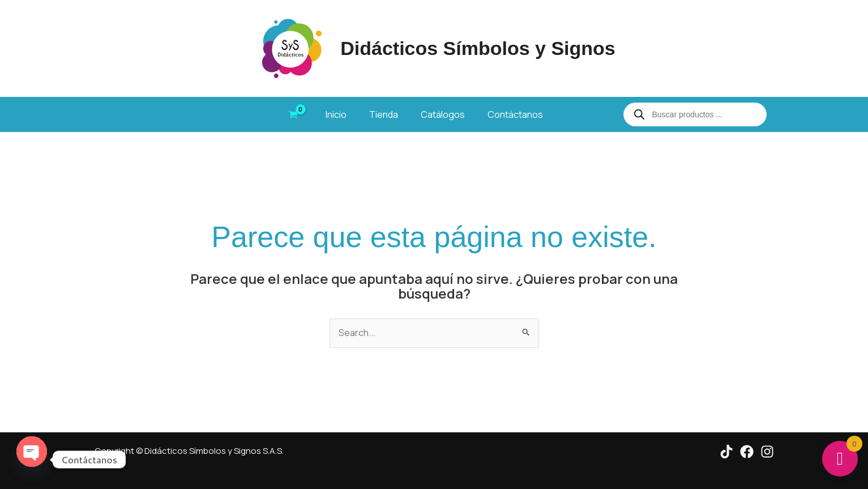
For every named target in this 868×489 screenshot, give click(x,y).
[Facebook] (747, 452)
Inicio (336, 114)
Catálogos (443, 114)
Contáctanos (515, 114)
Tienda (384, 114)
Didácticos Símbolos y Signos (478, 48)
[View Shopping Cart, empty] (293, 114)
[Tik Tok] (726, 452)
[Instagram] (767, 452)
